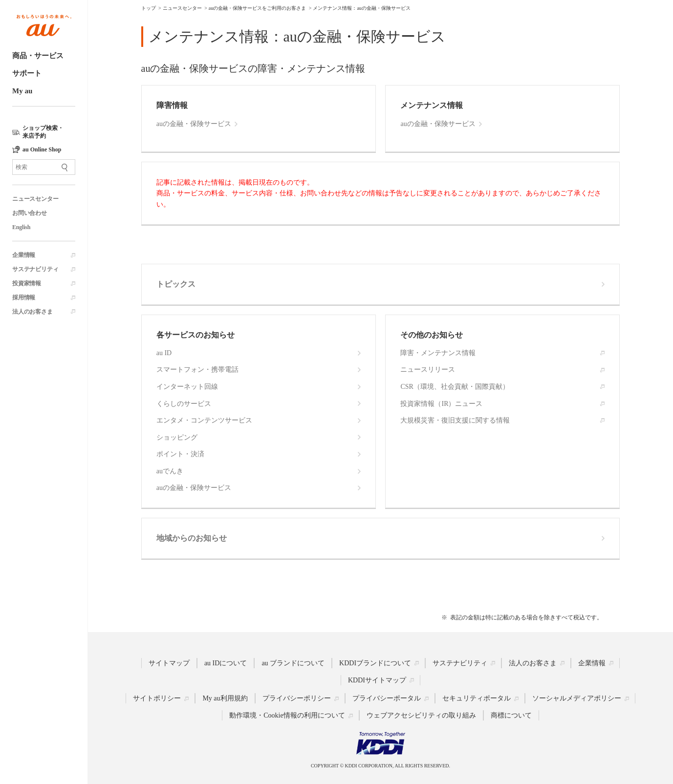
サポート (27, 73)
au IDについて (226, 663)
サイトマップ (169, 663)
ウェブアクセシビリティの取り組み (421, 715)
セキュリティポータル (477, 698)
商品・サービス (38, 56)
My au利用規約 (225, 698)
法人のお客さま (33, 312)
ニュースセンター (35, 199)
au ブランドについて (293, 663)
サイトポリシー (157, 698)
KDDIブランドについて (375, 663)
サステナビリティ (35, 269)
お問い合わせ (30, 213)
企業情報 (24, 255)
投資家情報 (27, 283)
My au (22, 91)
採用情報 (24, 297)
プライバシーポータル (387, 698)
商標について (511, 715)
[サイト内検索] (44, 167)
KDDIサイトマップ (377, 680)
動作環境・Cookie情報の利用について (287, 715)
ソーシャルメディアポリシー (577, 698)
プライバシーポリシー (297, 698)
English (21, 227)
